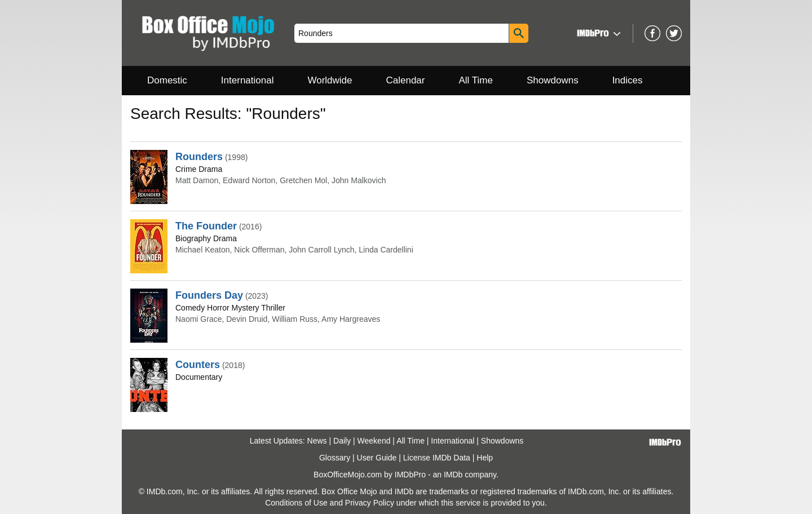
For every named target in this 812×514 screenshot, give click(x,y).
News (317, 441)
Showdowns (553, 80)
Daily (342, 441)
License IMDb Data (437, 458)
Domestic (167, 80)
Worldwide (330, 80)
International (248, 80)
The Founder (206, 226)
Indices (628, 80)
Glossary (335, 458)
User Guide (377, 458)
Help (485, 458)
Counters (198, 365)
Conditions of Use (296, 503)
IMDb (453, 475)
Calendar (406, 80)
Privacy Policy (370, 503)
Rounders (199, 157)
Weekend (374, 441)
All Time (476, 80)
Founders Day (209, 295)
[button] (597, 33)
